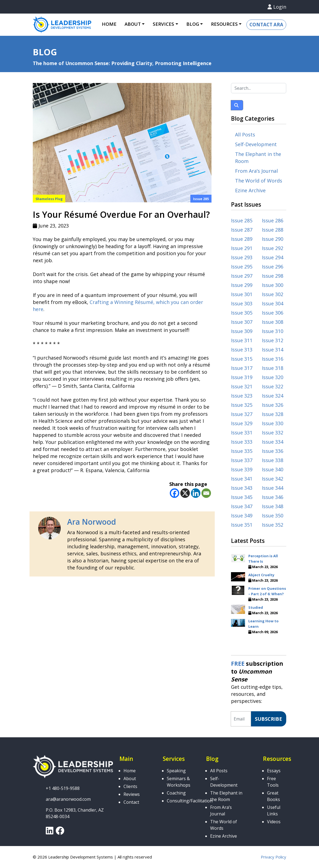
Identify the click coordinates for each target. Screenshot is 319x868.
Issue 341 (242, 479)
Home (109, 24)
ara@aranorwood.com (68, 799)
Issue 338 (273, 460)
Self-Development (256, 144)
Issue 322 (273, 386)
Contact (131, 802)
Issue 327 (242, 414)
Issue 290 (273, 239)
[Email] (206, 493)
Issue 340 (273, 469)
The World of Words (259, 181)
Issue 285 (201, 199)
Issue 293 (242, 257)
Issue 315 (242, 359)
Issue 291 (242, 248)
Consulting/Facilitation (190, 801)
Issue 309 (242, 331)
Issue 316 (273, 359)
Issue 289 (242, 239)
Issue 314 (273, 350)
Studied (256, 607)
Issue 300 (273, 285)
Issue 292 (273, 248)
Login (277, 7)
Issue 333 (242, 442)
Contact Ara (266, 25)
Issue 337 (242, 460)
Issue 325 (242, 405)
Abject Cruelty (261, 575)
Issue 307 (242, 322)
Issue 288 (273, 230)
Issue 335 (242, 451)
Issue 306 (273, 313)
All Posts (245, 134)
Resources (224, 24)
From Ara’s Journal (256, 171)
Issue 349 (242, 515)
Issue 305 (242, 313)
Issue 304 (273, 303)
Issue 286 (273, 220)
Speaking (176, 771)
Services (163, 24)
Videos (274, 822)
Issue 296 (273, 267)
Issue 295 (242, 267)
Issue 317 (242, 368)
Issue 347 (242, 506)
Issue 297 (242, 276)
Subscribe (268, 719)
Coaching (176, 793)
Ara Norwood (92, 522)
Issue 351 (242, 525)
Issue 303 (242, 303)
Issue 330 (273, 423)
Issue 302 (273, 294)
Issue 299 (242, 285)
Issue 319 (242, 377)
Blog (193, 24)
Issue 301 (242, 294)
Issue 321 (242, 386)
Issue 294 (273, 257)
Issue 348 (273, 506)
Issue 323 (242, 396)
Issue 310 (273, 331)
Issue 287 (242, 230)
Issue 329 (242, 423)
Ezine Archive (250, 190)
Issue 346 (273, 497)
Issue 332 (273, 433)
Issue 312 (273, 340)
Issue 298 (273, 276)
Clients (130, 786)
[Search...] (259, 88)
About (133, 24)
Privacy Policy (274, 857)
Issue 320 (273, 377)
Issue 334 (273, 442)
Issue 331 (242, 433)
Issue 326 (273, 405)
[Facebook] (175, 493)
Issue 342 (273, 479)
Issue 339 (242, 469)
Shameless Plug (49, 199)
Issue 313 (242, 350)
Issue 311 (242, 340)
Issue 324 (273, 396)
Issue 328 (273, 414)
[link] (50, 832)
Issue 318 (273, 368)
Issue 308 (273, 322)
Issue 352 (273, 525)
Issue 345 (242, 497)
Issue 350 (273, 515)
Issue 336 (273, 451)
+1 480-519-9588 (63, 788)
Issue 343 (242, 488)
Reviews (132, 794)
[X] (185, 493)
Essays (274, 771)
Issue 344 (273, 488)
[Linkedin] (196, 493)
